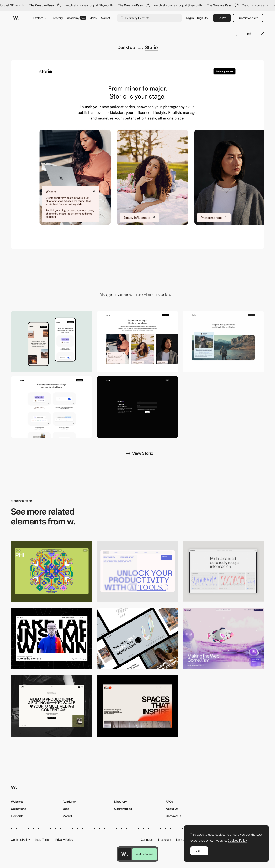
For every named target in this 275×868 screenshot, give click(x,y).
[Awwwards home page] (125, 854)
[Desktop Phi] (52, 571)
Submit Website (248, 18)
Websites (17, 802)
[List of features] (52, 407)
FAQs (169, 802)
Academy (77, 18)
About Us (172, 809)
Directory (57, 18)
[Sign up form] (137, 407)
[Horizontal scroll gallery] (137, 342)
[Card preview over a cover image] (223, 342)
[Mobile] (52, 342)
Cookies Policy (20, 840)
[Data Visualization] (223, 571)
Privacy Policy (64, 840)
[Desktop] (137, 571)
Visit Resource (144, 854)
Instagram (165, 840)
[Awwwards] (16, 18)
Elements (17, 816)
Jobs (93, 18)
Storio (151, 47)
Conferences (123, 809)
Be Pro (222, 18)
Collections (19, 809)
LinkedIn (182, 840)
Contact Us (173, 816)
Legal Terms (43, 840)
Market (106, 18)
